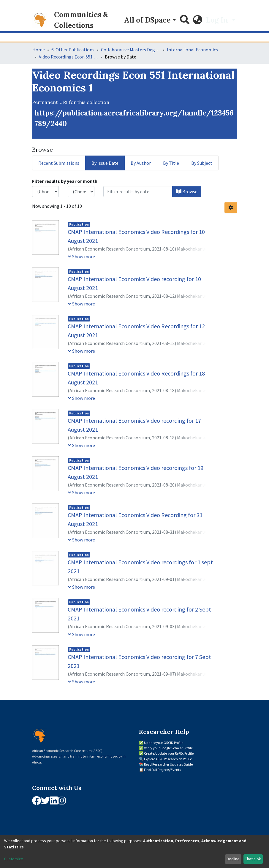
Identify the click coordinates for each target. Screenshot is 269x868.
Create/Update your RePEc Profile (169, 753)
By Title (171, 163)
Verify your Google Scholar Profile (168, 748)
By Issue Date (105, 163)
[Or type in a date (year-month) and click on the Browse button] (138, 191)
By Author (141, 163)
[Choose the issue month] (81, 191)
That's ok (253, 859)
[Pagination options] (231, 208)
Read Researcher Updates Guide (168, 764)
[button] (198, 20)
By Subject (202, 163)
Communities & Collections (81, 20)
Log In (218, 20)
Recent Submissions (59, 163)
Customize (14, 859)
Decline (233, 859)
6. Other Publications (73, 50)
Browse (187, 191)
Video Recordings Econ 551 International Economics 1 (69, 57)
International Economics (192, 50)
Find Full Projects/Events (162, 770)
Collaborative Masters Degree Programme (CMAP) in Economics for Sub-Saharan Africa (131, 50)
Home (39, 50)
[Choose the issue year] (45, 191)
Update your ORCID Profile (164, 743)
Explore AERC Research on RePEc (168, 759)
